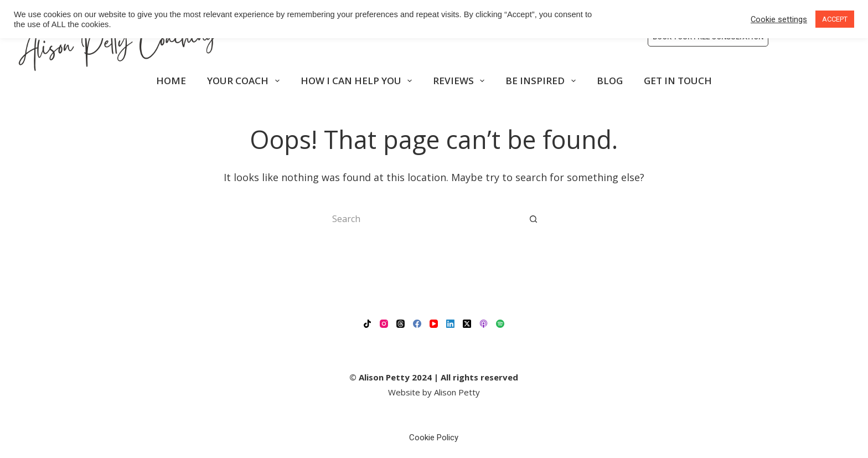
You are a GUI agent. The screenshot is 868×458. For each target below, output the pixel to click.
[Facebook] (417, 324)
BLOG (610, 81)
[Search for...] (423, 219)
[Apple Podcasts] (484, 324)
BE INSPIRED (542, 81)
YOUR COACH (245, 81)
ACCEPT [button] (835, 19)
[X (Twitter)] (467, 324)
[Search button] (534, 219)
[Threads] (401, 324)
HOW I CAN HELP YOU (358, 81)
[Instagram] (384, 324)
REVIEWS (461, 81)
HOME (171, 81)
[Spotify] (500, 324)
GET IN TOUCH (678, 81)
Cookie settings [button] (779, 19)
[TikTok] (367, 324)
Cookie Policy (434, 438)
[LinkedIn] (450, 324)
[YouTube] (434, 324)
